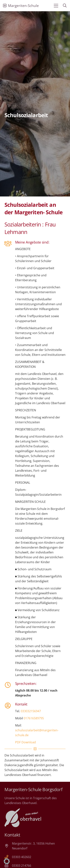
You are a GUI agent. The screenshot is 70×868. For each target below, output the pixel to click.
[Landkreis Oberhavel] (23, 818)
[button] (56, 6)
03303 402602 (22, 857)
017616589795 (34, 718)
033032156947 (31, 711)
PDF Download (25, 742)
